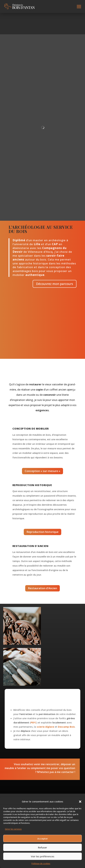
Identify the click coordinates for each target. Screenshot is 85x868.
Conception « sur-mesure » (42, 471)
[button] (80, 802)
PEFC (34, 722)
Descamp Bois (66, 727)
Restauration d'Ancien (42, 588)
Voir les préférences (43, 856)
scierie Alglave (45, 727)
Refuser (42, 847)
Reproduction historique (42, 532)
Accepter (43, 839)
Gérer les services (13, 829)
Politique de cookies (41, 864)
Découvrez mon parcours (55, 284)
